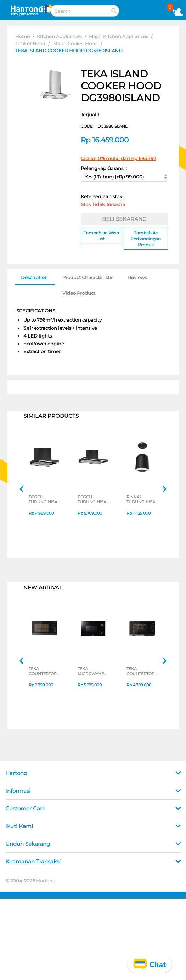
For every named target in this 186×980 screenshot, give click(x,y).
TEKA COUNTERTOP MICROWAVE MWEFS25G (43, 671)
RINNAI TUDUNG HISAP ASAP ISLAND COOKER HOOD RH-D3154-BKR (142, 499)
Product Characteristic (88, 277)
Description (34, 277)
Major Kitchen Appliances (119, 36)
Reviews (137, 277)
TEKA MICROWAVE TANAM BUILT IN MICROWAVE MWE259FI (94, 671)
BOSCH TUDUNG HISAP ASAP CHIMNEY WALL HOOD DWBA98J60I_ (93, 499)
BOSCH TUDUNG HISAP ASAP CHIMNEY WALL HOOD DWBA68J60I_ (44, 499)
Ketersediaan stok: (104, 201)
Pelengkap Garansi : (104, 168)
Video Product (79, 293)
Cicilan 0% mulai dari (118, 158)
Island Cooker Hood (75, 43)
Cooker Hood (30, 43)
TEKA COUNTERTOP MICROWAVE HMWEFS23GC (141, 671)
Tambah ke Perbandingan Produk (146, 239)
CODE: (105, 126)
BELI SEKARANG (124, 219)
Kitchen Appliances (59, 36)
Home (22, 36)
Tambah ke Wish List (101, 236)
